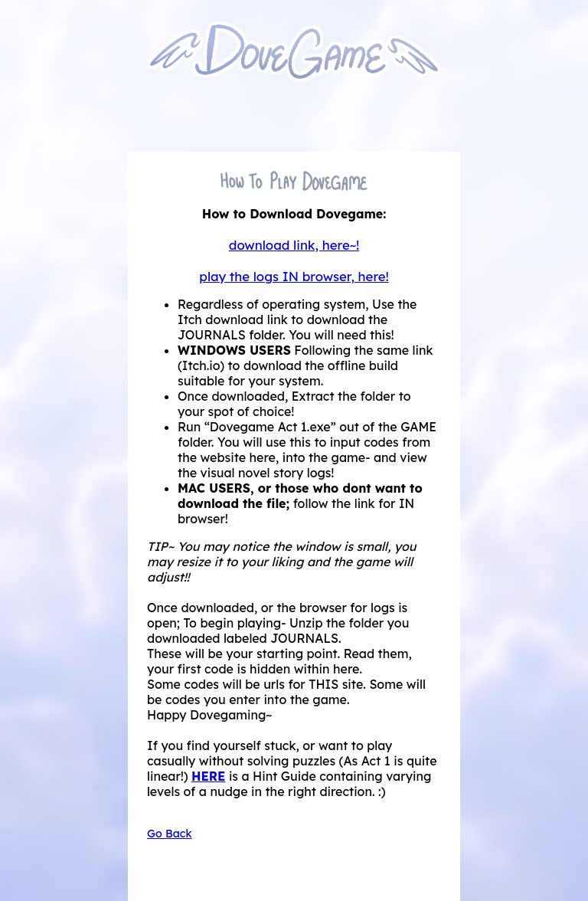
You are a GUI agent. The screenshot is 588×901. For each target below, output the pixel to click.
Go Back (170, 834)
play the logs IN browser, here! (294, 276)
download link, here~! (294, 245)
